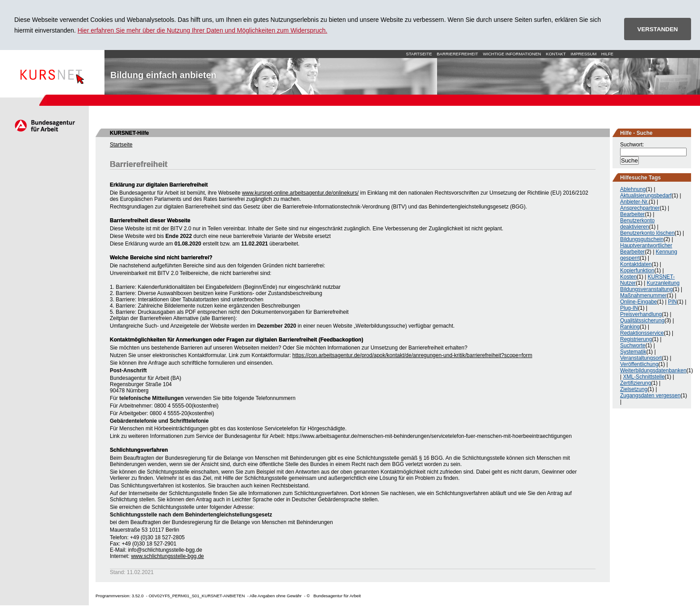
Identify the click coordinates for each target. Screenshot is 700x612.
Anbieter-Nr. (634, 202)
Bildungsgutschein (642, 239)
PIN (672, 302)
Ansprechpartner (640, 208)
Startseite (52, 72)
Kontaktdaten (636, 264)
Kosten (628, 277)
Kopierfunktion (637, 271)
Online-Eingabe (639, 302)
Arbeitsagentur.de (44, 125)
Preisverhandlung (641, 314)
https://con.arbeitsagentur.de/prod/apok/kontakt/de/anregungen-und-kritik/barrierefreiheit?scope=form (412, 355)
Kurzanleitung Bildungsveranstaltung (650, 286)
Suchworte (633, 346)
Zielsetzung (634, 389)
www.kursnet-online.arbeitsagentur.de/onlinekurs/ (300, 193)
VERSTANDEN (658, 29)
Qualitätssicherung (642, 321)
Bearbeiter (632, 214)
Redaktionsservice (642, 333)
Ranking (630, 327)
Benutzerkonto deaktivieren (637, 224)
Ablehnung (633, 189)
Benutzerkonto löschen (647, 233)
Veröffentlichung (639, 364)
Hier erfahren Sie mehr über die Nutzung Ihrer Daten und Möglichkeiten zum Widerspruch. (203, 30)
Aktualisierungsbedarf (646, 196)
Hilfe (607, 54)
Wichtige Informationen (512, 54)
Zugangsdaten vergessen (650, 396)
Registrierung (636, 339)
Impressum (583, 54)
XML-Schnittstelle (644, 377)
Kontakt (556, 54)
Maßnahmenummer (644, 296)
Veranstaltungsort (641, 358)
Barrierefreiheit (457, 54)
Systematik (633, 352)
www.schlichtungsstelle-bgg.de (167, 556)
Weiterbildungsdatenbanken (653, 371)
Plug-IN (629, 308)
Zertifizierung (635, 383)
